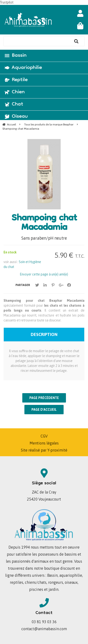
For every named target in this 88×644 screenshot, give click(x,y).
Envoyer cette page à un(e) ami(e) (44, 274)
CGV (44, 436)
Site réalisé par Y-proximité (44, 450)
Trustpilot (7, 2)
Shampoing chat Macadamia (44, 223)
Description (44, 334)
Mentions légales (44, 443)
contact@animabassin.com (44, 629)
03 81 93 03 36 (44, 622)
